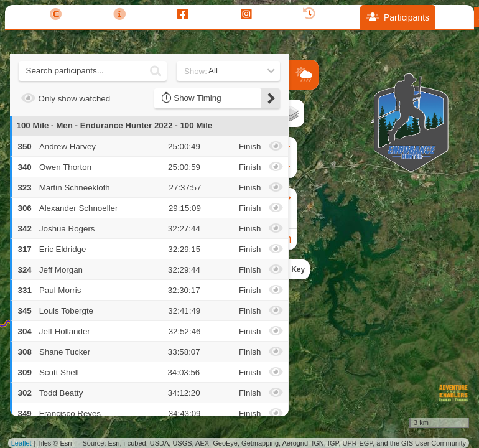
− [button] (299, 167)
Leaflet (21, 443)
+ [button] (299, 147)
